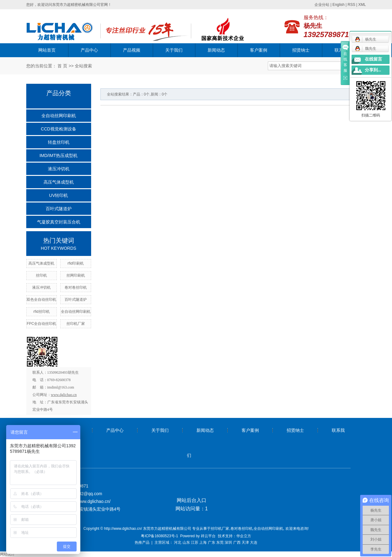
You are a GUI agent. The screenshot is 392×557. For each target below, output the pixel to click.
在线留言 (373, 59)
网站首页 (47, 50)
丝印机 (41, 275)
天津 (245, 542)
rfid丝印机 (42, 312)
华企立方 (244, 536)
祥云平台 (208, 536)
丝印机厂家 (76, 324)
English (338, 5)
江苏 (195, 542)
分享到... (373, 70)
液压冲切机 (59, 169)
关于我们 (174, 50)
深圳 (228, 542)
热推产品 (142, 542)
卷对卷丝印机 (76, 287)
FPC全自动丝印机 (41, 324)
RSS (351, 5)
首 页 (62, 66)
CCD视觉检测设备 (58, 129)
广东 (212, 542)
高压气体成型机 (59, 182)
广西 (237, 542)
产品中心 (89, 50)
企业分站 (322, 5)
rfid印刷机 (76, 263)
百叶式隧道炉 (59, 209)
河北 (178, 542)
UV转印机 (59, 195)
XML (362, 5)
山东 (186, 542)
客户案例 (259, 50)
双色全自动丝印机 (41, 300)
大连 (254, 542)
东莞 (220, 542)
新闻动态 (216, 50)
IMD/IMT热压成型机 (59, 155)
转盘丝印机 (59, 142)
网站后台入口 (192, 500)
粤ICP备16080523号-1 (159, 536)
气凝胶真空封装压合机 (59, 222)
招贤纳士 (301, 50)
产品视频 (132, 50)
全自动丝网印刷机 (59, 116)
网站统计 (7, 554)
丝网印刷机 (76, 275)
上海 (203, 542)
